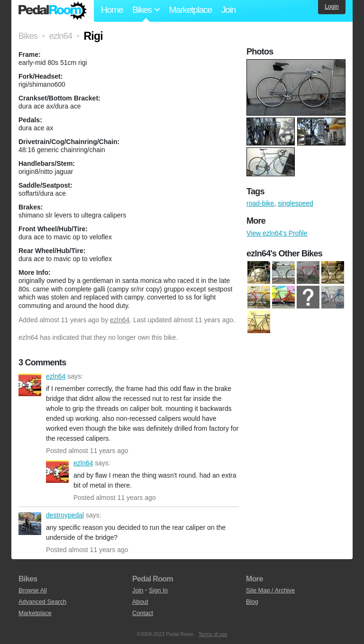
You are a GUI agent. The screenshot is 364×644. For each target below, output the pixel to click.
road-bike (260, 203)
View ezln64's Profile (277, 233)
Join (228, 10)
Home (112, 10)
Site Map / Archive (270, 590)
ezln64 (120, 320)
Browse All (33, 590)
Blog (252, 602)
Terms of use (213, 634)
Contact (143, 613)
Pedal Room (53, 11)
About (140, 602)
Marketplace (190, 10)
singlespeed (296, 203)
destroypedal (30, 524)
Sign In (158, 590)
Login (332, 7)
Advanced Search (42, 602)
